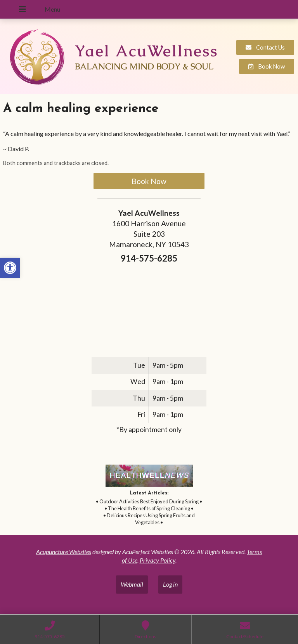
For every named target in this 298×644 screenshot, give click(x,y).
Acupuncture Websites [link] (64, 552)
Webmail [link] (132, 584)
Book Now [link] (149, 181)
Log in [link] (170, 584)
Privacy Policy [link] (158, 560)
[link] (10, 268)
